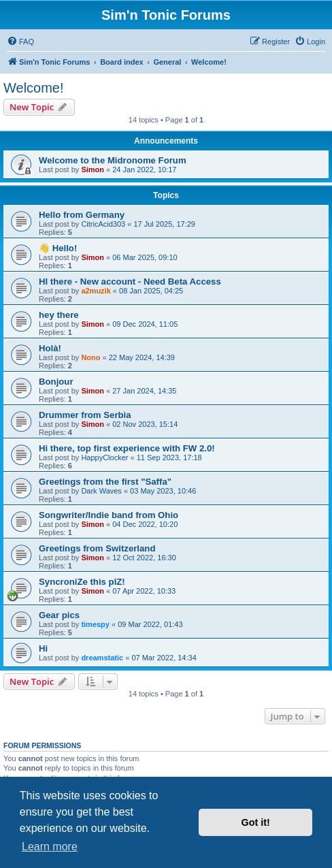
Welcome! (34, 88)
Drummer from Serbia (85, 415)
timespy (95, 624)
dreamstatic (102, 658)
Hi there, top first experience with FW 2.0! (127, 448)
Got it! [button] (256, 822)
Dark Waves (101, 491)
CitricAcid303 (103, 224)
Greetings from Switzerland (97, 548)
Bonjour (56, 382)
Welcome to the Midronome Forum (113, 160)
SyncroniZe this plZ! (82, 582)
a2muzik (96, 291)
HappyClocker (104, 457)
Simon (93, 170)
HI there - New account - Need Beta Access (130, 282)
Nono (90, 357)
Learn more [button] (50, 847)
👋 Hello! (58, 248)
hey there (59, 315)
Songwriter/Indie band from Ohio (109, 515)
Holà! (50, 348)
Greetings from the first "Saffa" (105, 482)
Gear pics (59, 615)
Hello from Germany (82, 215)
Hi (43, 648)
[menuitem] (20, 42)
